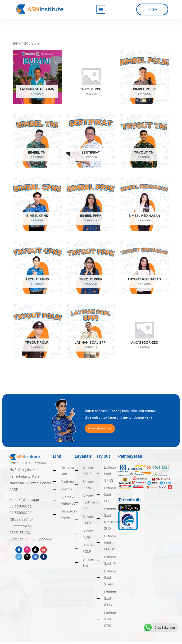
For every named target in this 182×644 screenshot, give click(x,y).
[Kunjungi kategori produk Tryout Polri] (37, 331)
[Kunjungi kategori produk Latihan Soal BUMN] (37, 77)
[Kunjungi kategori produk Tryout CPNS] (37, 267)
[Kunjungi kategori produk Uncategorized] (144, 331)
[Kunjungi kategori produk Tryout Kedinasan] (144, 267)
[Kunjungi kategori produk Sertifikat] (91, 140)
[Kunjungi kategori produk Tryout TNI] (144, 140)
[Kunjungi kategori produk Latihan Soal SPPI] (91, 331)
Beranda (21, 43)
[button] (101, 9)
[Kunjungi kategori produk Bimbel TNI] (37, 140)
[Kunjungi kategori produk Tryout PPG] (91, 77)
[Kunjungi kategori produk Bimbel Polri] (144, 77)
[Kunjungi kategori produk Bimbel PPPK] (91, 204)
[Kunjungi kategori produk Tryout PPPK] (91, 267)
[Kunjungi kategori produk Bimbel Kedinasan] (144, 204)
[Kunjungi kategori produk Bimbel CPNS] (37, 204)
